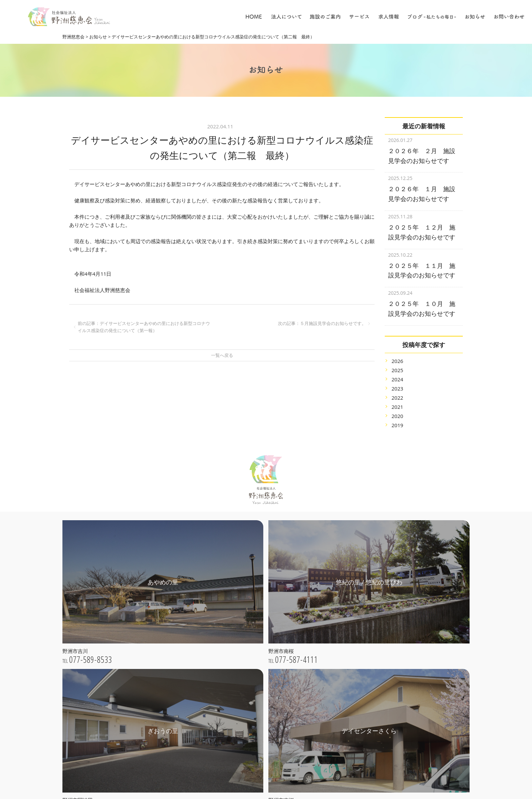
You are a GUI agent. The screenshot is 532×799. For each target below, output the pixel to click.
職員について (326, 728)
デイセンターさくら (249, 716)
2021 (397, 398)
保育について (326, 718)
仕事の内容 (324, 699)
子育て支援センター (333, 614)
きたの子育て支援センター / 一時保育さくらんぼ (263, 738)
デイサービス (326, 653)
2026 (397, 352)
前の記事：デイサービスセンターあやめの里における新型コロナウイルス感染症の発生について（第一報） (144, 327)
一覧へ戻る (222, 355)
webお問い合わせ (126, 760)
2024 (397, 371)
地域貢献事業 (326, 624)
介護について (326, 709)
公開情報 (237, 651)
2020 (397, 407)
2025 (397, 362)
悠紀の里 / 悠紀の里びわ (254, 697)
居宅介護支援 (326, 643)
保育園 (319, 633)
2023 (397, 380)
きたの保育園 (242, 726)
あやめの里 (240, 687)
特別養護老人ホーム (333, 605)
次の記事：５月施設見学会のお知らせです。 (322, 323)
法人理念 (237, 632)
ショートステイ (328, 662)
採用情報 (321, 737)
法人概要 (237, 641)
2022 (397, 389)
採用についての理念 (333, 689)
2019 (397, 417)
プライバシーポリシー (252, 661)
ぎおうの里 (240, 706)
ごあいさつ (240, 622)
